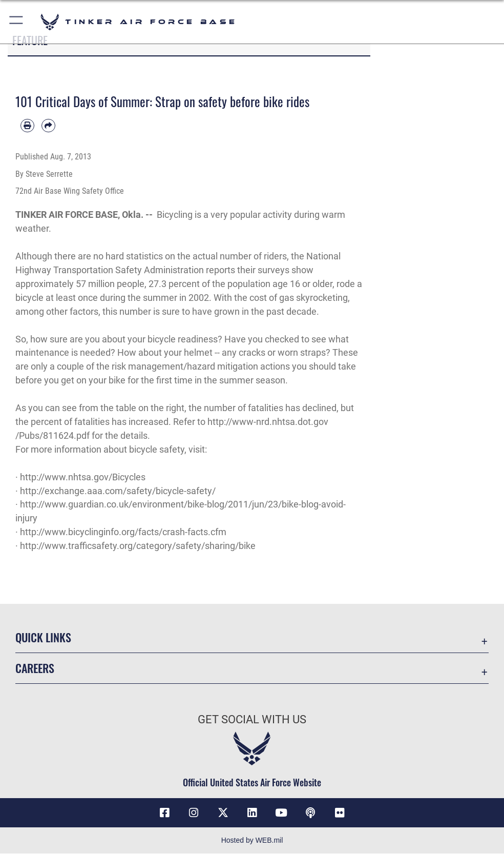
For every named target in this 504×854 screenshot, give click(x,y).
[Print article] (27, 126)
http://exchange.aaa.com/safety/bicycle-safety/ (118, 491)
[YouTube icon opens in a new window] (281, 813)
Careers (35, 668)
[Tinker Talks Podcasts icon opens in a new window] (310, 813)
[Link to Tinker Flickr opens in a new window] (340, 813)
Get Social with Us (252, 719)
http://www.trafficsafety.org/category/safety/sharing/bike (138, 546)
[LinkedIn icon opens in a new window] (252, 813)
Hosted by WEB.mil (252, 841)
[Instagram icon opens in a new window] (194, 813)
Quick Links (43, 637)
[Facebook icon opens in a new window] (164, 813)
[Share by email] (48, 126)
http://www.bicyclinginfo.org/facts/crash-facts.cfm (123, 532)
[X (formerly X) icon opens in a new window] (223, 813)
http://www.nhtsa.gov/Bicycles (83, 477)
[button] (17, 22)
